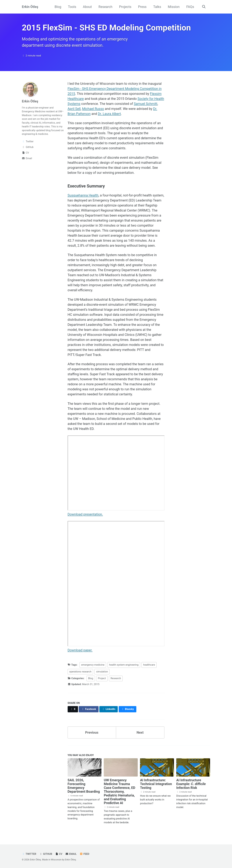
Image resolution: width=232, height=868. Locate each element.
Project (102, 678)
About (87, 7)
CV (59, 854)
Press (142, 7)
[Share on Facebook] (89, 709)
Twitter (29, 854)
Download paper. (80, 650)
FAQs (190, 7)
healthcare (149, 665)
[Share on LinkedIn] (109, 709)
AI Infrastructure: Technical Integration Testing (156, 784)
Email (71, 854)
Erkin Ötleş (30, 7)
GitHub (46, 854)
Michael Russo (93, 109)
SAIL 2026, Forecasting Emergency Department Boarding (84, 786)
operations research (80, 672)
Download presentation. (85, 514)
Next (140, 732)
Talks (157, 7)
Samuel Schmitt (146, 104)
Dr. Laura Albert (109, 114)
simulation (102, 672)
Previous (92, 732)
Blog (58, 7)
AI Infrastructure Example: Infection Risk (191, 784)
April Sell (74, 109)
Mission (174, 7)
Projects (125, 7)
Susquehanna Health (83, 195)
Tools (72, 7)
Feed (84, 854)
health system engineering (124, 665)
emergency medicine (93, 665)
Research (105, 7)
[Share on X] (73, 709)
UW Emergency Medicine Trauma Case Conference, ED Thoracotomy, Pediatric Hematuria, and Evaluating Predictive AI (119, 792)
